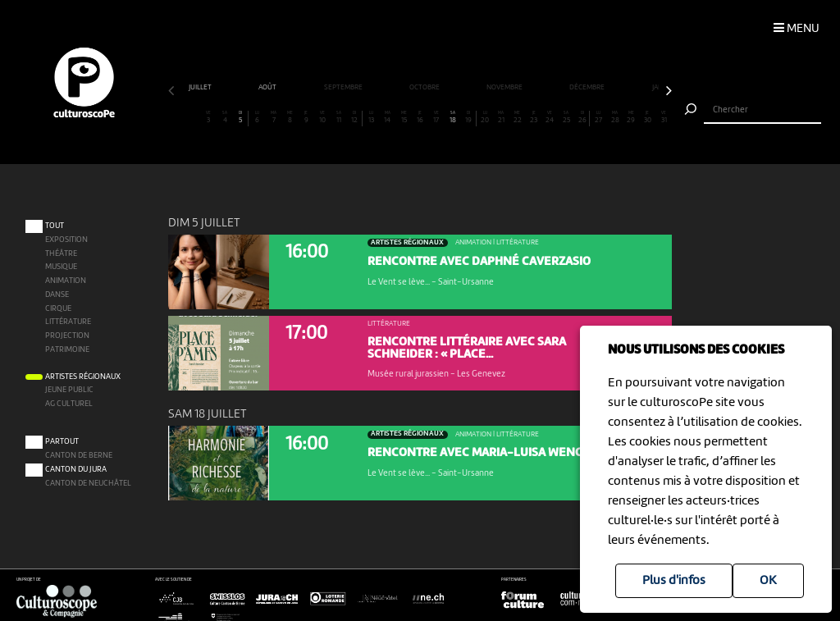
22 (518, 117)
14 (387, 117)
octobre (425, 87)
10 (322, 117)
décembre (588, 87)
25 (566, 117)
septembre (344, 87)
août (268, 87)
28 (614, 117)
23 (533, 117)
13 (371, 117)
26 (582, 117)
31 (664, 117)
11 (339, 117)
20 (485, 117)
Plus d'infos (674, 581)
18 (452, 117)
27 (599, 117)
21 (501, 117)
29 (631, 117)
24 (550, 117)
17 (436, 117)
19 (468, 117)
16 (420, 117)
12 (354, 117)
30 (647, 117)
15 (404, 117)
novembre (505, 87)
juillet (201, 87)
